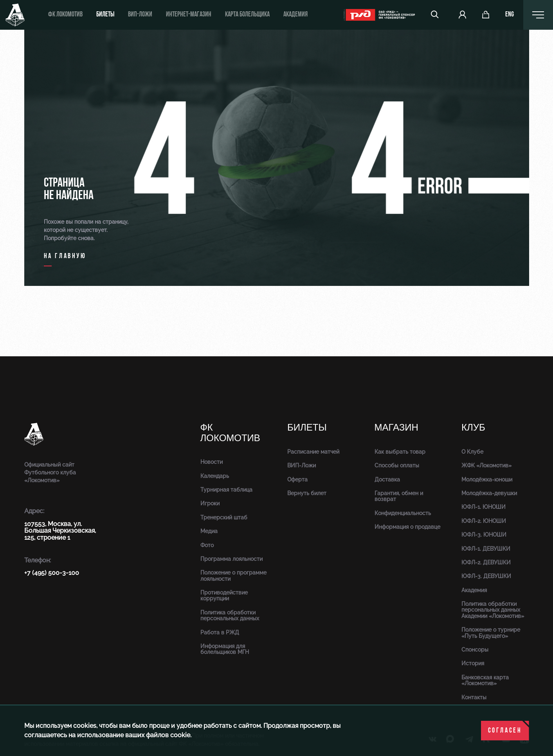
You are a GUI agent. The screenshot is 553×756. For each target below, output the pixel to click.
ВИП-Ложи (302, 465)
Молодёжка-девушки (489, 493)
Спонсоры (475, 650)
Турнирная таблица (226, 490)
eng (510, 15)
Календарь (215, 476)
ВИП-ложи (140, 15)
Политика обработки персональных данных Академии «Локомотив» (493, 610)
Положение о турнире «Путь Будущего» (491, 633)
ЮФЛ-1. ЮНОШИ (484, 507)
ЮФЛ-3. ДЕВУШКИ (486, 576)
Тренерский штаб (224, 517)
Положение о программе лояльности (233, 576)
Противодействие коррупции (224, 595)
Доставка (387, 479)
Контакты (474, 697)
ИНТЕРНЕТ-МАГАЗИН (189, 15)
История (473, 663)
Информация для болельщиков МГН (225, 649)
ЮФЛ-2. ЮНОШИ (484, 521)
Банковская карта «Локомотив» (485, 680)
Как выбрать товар (400, 452)
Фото (207, 545)
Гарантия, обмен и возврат (399, 496)
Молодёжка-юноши (487, 479)
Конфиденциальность (403, 513)
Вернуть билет (307, 493)
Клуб (473, 428)
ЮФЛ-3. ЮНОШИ (484, 535)
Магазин (396, 428)
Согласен (505, 731)
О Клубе (472, 452)
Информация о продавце (407, 527)
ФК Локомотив (65, 15)
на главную (65, 256)
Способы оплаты (397, 465)
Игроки (210, 503)
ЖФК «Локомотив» (486, 465)
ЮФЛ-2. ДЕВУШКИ (486, 562)
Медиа (209, 531)
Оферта (297, 479)
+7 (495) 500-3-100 (52, 573)
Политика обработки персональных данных (230, 615)
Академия (295, 15)
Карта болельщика (247, 15)
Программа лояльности (231, 559)
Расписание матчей (313, 452)
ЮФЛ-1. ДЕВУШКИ (486, 549)
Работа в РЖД (220, 632)
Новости (212, 462)
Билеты (105, 15)
